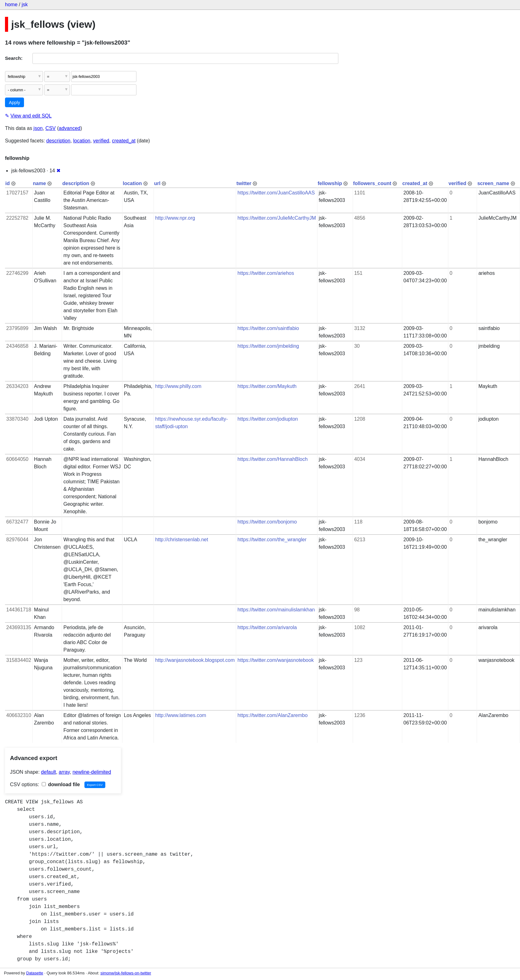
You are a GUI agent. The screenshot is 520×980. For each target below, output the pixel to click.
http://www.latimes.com (181, 715)
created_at (124, 141)
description (58, 141)
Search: (14, 58)
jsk (25, 5)
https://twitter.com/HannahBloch (272, 459)
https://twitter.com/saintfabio (268, 328)
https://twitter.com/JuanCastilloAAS (276, 193)
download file (61, 784)
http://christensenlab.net (182, 540)
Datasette (35, 973)
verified (101, 141)
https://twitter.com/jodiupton (268, 419)
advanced (70, 128)
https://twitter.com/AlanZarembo (272, 715)
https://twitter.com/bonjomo (267, 522)
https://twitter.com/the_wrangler (272, 540)
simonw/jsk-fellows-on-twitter (126, 973)
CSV (51, 128)
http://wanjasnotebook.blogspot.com (195, 660)
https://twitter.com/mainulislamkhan (276, 610)
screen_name (493, 183)
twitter (244, 183)
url (157, 183)
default (49, 772)
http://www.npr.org (175, 218)
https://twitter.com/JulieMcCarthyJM (277, 218)
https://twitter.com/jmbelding (268, 346)
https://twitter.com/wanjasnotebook (276, 660)
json (38, 128)
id (7, 183)
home (11, 5)
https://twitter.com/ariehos (266, 273)
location (82, 141)
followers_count (372, 183)
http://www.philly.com (178, 386)
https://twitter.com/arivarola (267, 627)
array (64, 772)
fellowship (330, 183)
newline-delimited (92, 772)
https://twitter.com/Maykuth (267, 386)
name (40, 183)
